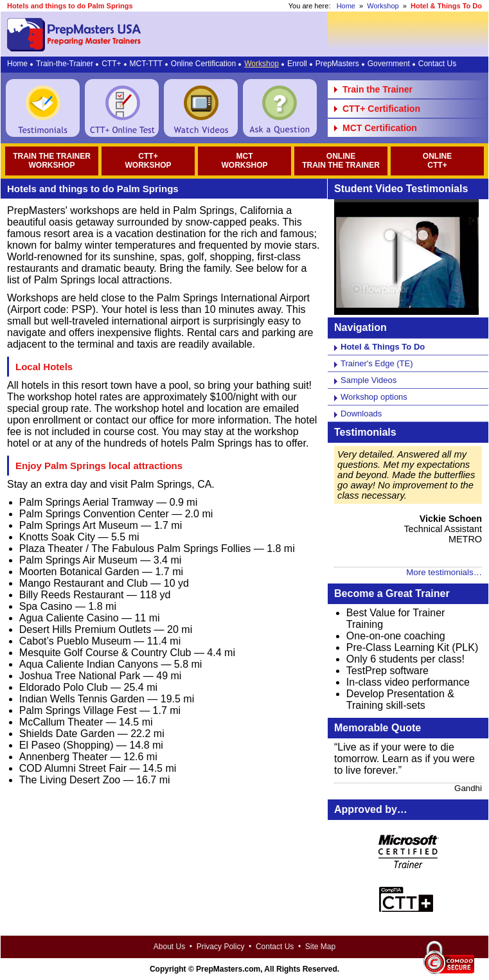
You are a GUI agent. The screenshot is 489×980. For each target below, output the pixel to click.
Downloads (361, 414)
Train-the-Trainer (65, 64)
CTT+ (111, 64)
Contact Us (437, 64)
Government (389, 64)
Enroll (297, 64)
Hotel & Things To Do (383, 347)
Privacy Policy (221, 947)
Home (346, 6)
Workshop (383, 6)
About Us (169, 947)
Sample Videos (369, 380)
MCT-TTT (146, 64)
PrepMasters (337, 64)
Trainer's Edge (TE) (377, 363)
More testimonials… (444, 572)
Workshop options (374, 397)
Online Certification (203, 64)
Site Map (320, 947)
